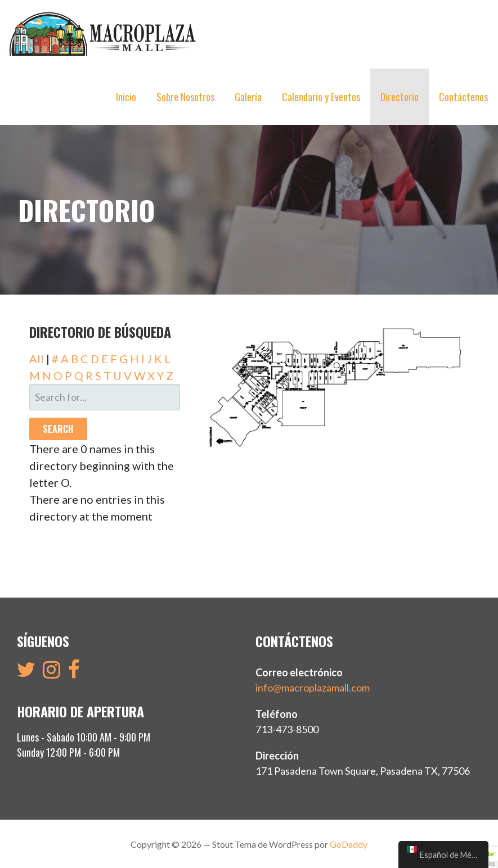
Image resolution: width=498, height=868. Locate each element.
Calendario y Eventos (321, 97)
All (37, 358)
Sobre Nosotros (185, 97)
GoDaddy (349, 843)
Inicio (126, 97)
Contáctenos (463, 97)
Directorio (400, 97)
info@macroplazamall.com (313, 686)
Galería (248, 97)
